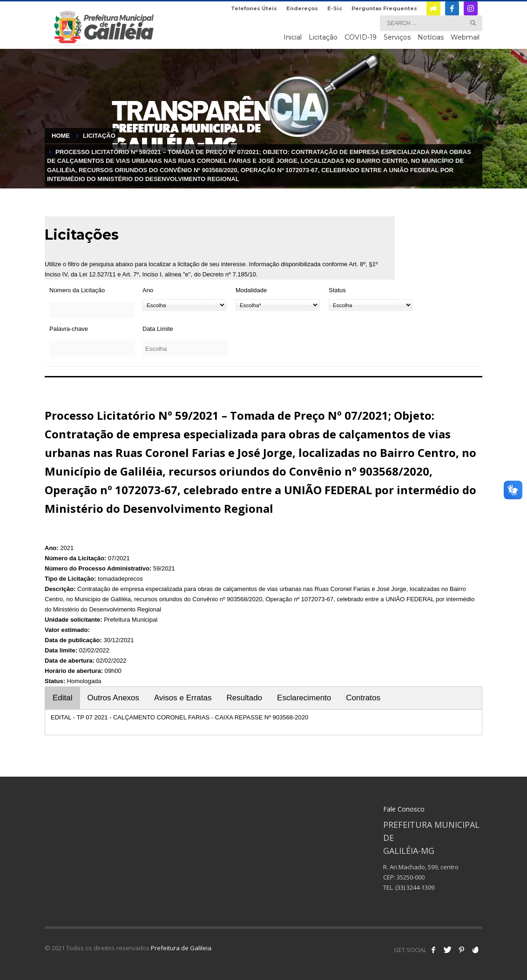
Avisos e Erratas (183, 698)
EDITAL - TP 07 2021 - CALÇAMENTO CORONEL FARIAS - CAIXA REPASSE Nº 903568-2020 (179, 717)
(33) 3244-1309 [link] (415, 887)
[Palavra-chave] (92, 349)
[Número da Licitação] (92, 310)
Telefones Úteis (254, 8)
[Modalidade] (277, 305)
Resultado (245, 698)
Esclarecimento (304, 698)
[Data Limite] (185, 349)
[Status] (371, 305)
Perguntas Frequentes (384, 8)
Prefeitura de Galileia (181, 948)
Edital (63, 698)
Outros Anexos (114, 698)
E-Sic (335, 8)
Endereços (302, 8)
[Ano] (184, 305)
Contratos (363, 698)
